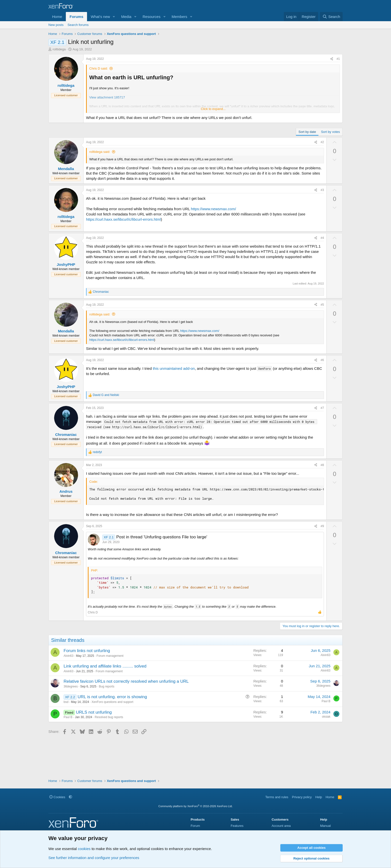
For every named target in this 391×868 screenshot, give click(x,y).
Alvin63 (68, 656)
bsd (66, 702)
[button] (114, 17)
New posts (56, 25)
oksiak (326, 717)
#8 (322, 465)
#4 (322, 238)
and (106, 395)
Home (57, 17)
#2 (322, 142)
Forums (76, 17)
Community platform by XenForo (195, 806)
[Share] (332, 59)
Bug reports (106, 686)
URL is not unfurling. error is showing (112, 697)
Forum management (110, 656)
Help (319, 797)
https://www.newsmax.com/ (213, 209)
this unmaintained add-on (174, 368)
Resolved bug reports (109, 717)
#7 (322, 408)
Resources (152, 17)
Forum (195, 826)
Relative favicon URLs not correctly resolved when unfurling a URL (126, 681)
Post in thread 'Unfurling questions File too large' (162, 537)
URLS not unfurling (94, 712)
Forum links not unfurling (87, 651)
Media (126, 17)
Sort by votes (330, 132)
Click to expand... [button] (213, 109)
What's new (100, 17)
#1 (338, 59)
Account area (281, 826)
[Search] (331, 17)
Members (179, 17)
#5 (322, 305)
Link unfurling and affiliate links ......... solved (105, 666)
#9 (322, 526)
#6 (322, 360)
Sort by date (307, 132)
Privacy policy (302, 797)
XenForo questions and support (112, 702)
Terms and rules (277, 797)
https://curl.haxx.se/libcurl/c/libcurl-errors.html (123, 219)
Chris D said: (98, 68)
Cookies (57, 797)
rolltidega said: (100, 152)
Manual (326, 826)
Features (237, 826)
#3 (322, 190)
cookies (84, 849)
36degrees (71, 686)
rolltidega (59, 49)
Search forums (78, 25)
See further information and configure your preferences (94, 858)
